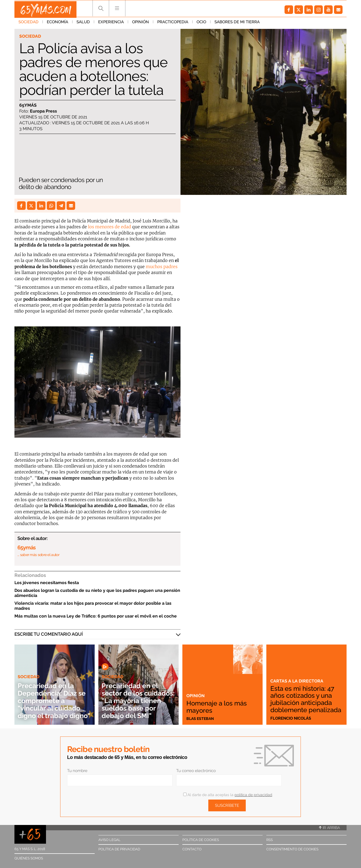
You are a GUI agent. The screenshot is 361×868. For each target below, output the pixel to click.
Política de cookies (201, 840)
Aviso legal (110, 840)
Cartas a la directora (297, 674)
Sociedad (28, 24)
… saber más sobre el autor (38, 555)
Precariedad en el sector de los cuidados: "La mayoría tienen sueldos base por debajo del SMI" (133, 697)
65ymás (28, 105)
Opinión (141, 24)
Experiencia (111, 24)
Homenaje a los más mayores (219, 706)
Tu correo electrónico (196, 771)
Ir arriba (329, 828)
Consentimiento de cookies (292, 849)
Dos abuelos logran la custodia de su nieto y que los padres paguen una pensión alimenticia (97, 593)
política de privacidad (253, 795)
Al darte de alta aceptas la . (228, 795)
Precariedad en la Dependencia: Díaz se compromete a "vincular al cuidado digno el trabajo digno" (53, 697)
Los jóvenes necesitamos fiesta (47, 583)
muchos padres (161, 267)
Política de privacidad (119, 849)
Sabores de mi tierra (237, 24)
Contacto (192, 849)
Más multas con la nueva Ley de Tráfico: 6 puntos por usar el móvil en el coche (96, 616)
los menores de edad (110, 227)
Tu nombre (77, 771)
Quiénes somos (29, 858)
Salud (83, 24)
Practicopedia (173, 24)
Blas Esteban (201, 718)
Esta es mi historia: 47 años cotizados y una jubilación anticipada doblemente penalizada (305, 696)
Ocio (201, 24)
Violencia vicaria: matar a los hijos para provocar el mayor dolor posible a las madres (93, 606)
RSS (270, 840)
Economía (57, 24)
